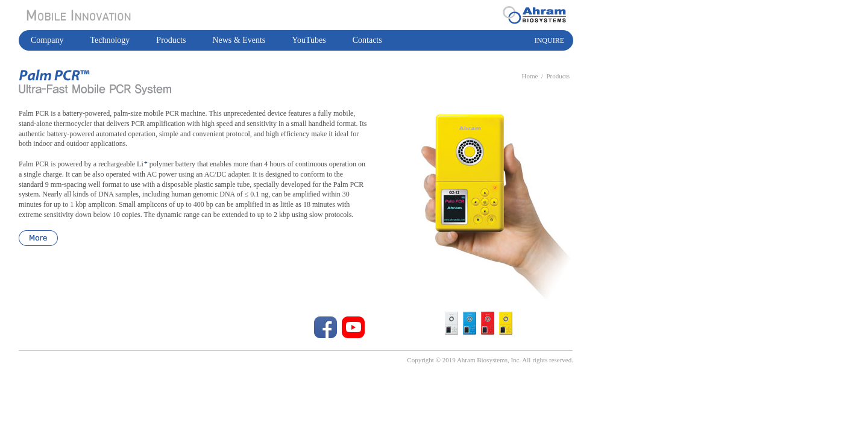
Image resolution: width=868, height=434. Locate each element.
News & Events (239, 40)
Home (530, 76)
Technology (110, 40)
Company (47, 40)
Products (171, 40)
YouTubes (309, 40)
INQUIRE (549, 40)
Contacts (367, 40)
